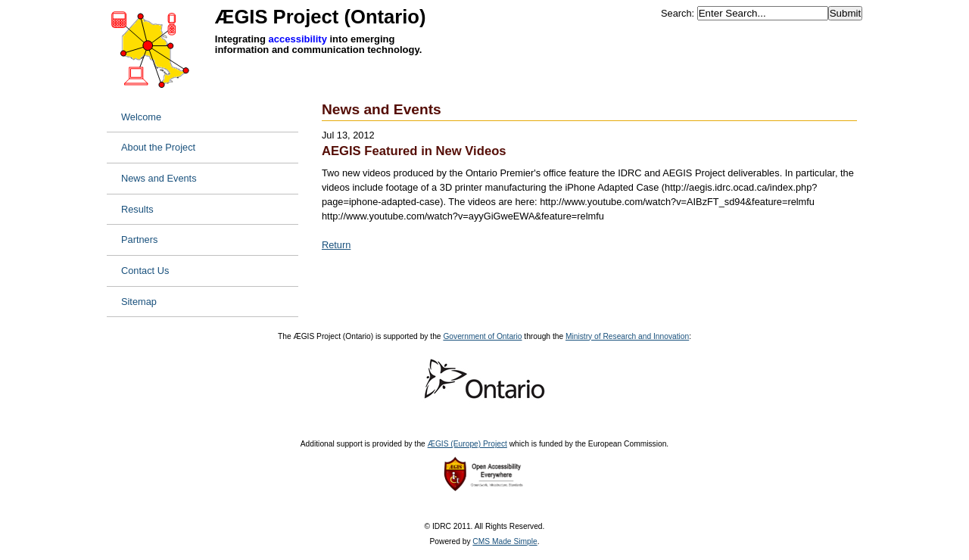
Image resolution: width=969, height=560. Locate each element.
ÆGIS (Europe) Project (467, 444)
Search (676, 13)
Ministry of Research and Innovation (627, 336)
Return (336, 245)
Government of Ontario (482, 336)
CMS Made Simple (505, 541)
